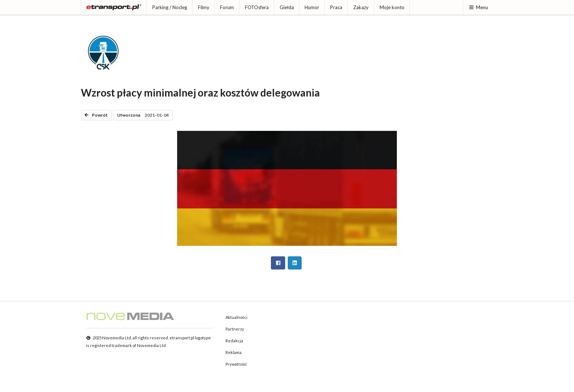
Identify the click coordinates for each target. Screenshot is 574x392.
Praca (336, 7)
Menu (478, 7)
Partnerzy (235, 329)
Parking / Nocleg (170, 7)
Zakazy (361, 7)
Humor (312, 7)
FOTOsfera (257, 7)
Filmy (204, 7)
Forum (227, 7)
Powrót (96, 115)
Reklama (234, 352)
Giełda (287, 7)
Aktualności (236, 317)
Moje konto (392, 7)
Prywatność (236, 364)
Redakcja (234, 341)
